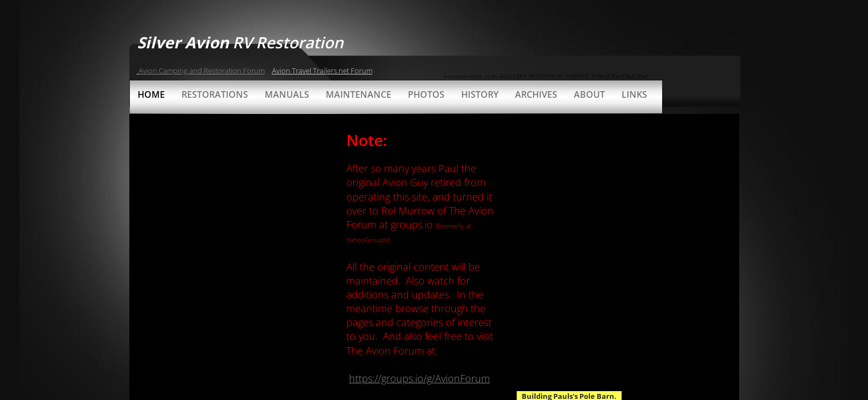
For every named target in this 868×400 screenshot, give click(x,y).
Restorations (215, 94)
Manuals (287, 94)
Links (634, 94)
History (480, 94)
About (589, 94)
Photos (426, 94)
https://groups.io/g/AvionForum (420, 378)
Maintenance (359, 94)
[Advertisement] (573, 53)
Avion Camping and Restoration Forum (202, 71)
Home (151, 94)
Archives (536, 94)
